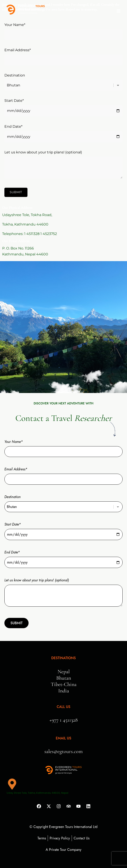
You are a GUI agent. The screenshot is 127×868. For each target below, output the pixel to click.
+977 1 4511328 (64, 720)
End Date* (63, 132)
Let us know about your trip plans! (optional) (63, 165)
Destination (63, 80)
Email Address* (63, 55)
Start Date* (63, 106)
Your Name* (63, 30)
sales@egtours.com (63, 751)
